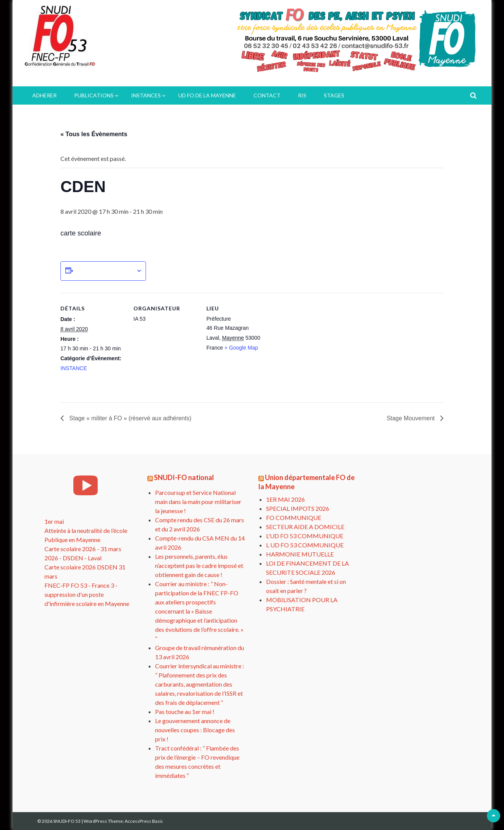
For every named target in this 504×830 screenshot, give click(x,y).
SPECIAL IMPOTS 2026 (298, 508)
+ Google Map (241, 348)
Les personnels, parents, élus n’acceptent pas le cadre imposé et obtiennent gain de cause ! (199, 565)
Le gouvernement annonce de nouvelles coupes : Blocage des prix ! (195, 730)
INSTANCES (146, 95)
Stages (334, 95)
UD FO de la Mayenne (207, 95)
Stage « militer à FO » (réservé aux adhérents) (131, 418)
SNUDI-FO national (184, 478)
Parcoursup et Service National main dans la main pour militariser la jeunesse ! (198, 502)
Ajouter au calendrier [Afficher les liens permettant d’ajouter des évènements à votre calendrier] (105, 271)
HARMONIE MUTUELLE (300, 554)
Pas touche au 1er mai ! (185, 712)
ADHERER (44, 95)
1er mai (54, 522)
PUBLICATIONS (94, 95)
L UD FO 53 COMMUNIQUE (305, 545)
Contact (267, 95)
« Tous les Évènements (94, 134)
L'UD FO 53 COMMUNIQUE (305, 536)
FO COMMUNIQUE (294, 518)
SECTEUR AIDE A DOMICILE (305, 527)
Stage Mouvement (411, 418)
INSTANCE (74, 368)
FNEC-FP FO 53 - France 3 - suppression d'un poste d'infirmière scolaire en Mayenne (87, 595)
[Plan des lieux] (319, 345)
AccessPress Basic (144, 821)
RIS (302, 95)
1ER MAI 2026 (285, 499)
